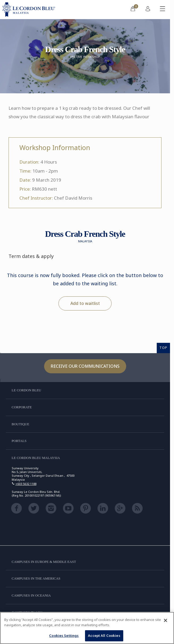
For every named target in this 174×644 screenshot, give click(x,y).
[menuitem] (133, 10)
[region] (87, 628)
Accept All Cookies (104, 636)
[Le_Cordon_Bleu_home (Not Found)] (30, 10)
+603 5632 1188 (26, 484)
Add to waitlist (85, 303)
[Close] (165, 620)
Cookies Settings (64, 636)
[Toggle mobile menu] (163, 10)
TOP (163, 348)
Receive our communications (85, 366)
